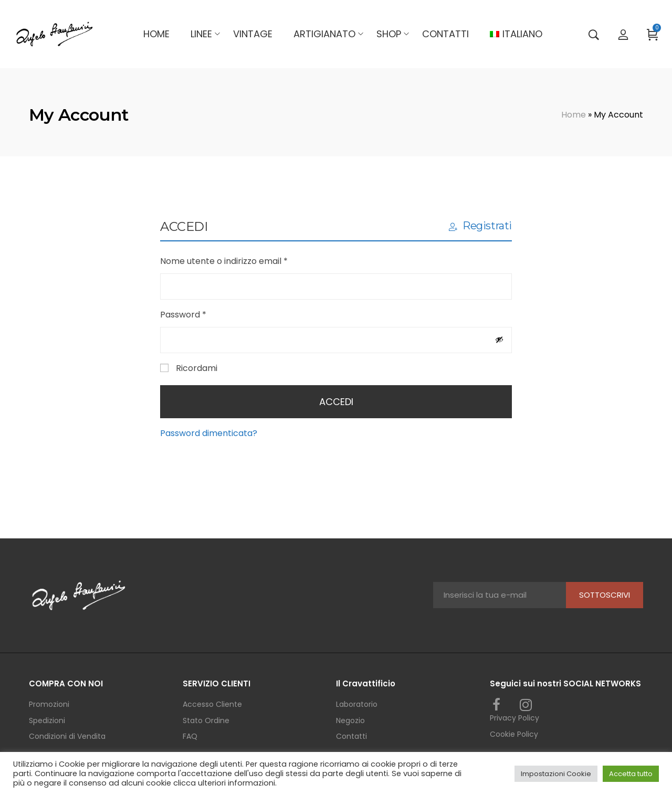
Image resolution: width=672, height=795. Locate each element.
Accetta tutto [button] (631, 774)
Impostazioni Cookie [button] (556, 774)
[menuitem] (516, 34)
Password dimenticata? (209, 433)
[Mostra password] (499, 340)
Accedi (336, 402)
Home (574, 115)
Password (202, 314)
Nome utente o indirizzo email (242, 261)
